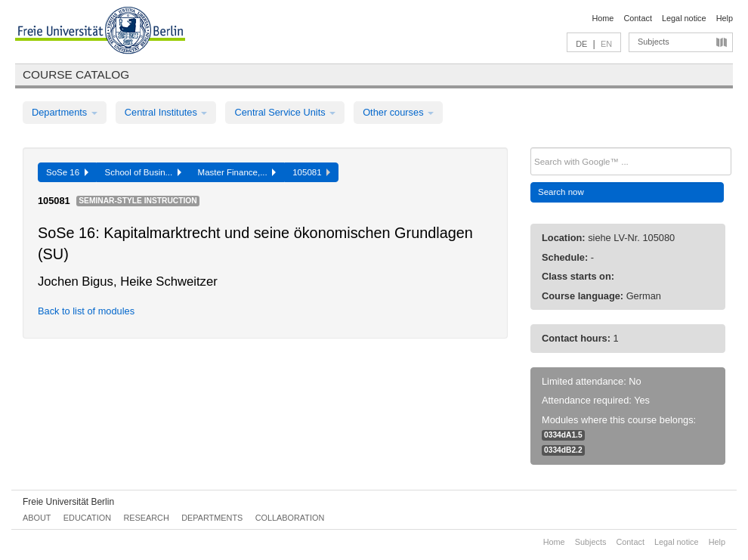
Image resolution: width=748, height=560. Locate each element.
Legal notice (684, 18)
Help (725, 18)
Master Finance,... (237, 172)
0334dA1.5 (563, 435)
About (37, 518)
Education (87, 518)
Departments (65, 112)
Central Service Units (285, 112)
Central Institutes (166, 112)
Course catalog (76, 74)
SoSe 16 (67, 172)
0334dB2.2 (563, 450)
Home (603, 18)
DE (581, 44)
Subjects (654, 42)
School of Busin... (143, 172)
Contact (637, 18)
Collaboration (290, 518)
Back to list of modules (86, 311)
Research (146, 518)
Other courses (398, 112)
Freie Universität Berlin (68, 502)
